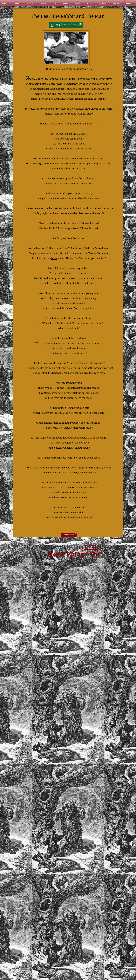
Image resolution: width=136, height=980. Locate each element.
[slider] (81, 24)
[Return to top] (69, 535)
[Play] (52, 25)
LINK (91, 547)
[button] (18, 3)
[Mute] (78, 24)
